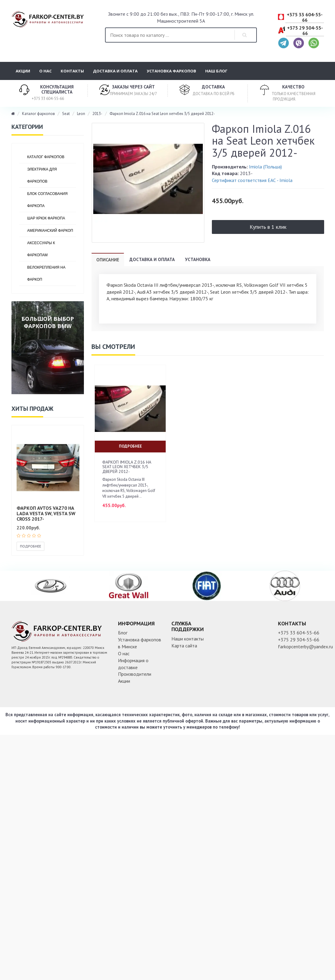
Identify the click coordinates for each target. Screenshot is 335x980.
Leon (81, 114)
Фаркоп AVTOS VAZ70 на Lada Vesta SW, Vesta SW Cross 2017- (46, 513)
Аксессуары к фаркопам (41, 249)
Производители (135, 674)
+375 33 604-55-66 (305, 18)
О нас (45, 71)
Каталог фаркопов (38, 114)
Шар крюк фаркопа (46, 218)
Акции (23, 71)
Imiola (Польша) (265, 167)
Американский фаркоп (50, 231)
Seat (66, 114)
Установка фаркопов (171, 71)
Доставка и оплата (115, 71)
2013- (97, 114)
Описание (108, 260)
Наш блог (216, 71)
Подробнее (30, 546)
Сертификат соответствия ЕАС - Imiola (252, 180)
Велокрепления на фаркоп (46, 273)
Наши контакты (188, 639)
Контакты (72, 71)
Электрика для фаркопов (42, 175)
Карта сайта (184, 646)
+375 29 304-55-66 (305, 31)
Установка (198, 259)
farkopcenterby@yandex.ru (305, 646)
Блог (123, 633)
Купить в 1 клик (268, 227)
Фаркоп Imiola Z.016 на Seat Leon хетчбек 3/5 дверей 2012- (162, 114)
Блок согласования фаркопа (47, 200)
